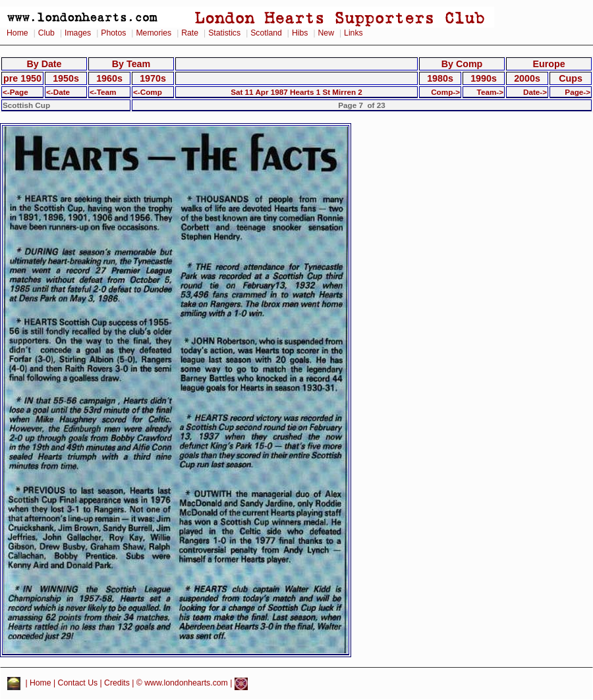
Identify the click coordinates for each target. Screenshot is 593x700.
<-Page (15, 92)
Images (78, 33)
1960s (109, 78)
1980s (440, 78)
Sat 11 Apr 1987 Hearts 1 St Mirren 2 (296, 92)
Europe (549, 64)
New (326, 33)
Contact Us (78, 684)
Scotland (266, 33)
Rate (190, 33)
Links (353, 33)
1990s (484, 78)
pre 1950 (22, 78)
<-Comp (148, 92)
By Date (44, 64)
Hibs (300, 33)
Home (17, 33)
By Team (131, 64)
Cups (571, 78)
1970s (153, 78)
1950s (66, 78)
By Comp (462, 64)
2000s (527, 78)
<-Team (103, 92)
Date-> (535, 92)
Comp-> (445, 92)
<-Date (58, 92)
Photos (113, 33)
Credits (117, 684)
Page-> (578, 92)
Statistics (224, 33)
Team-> (490, 92)
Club (46, 33)
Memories (154, 33)
